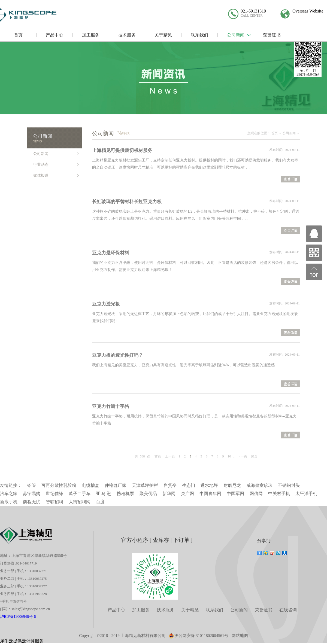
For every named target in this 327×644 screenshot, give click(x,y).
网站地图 (240, 636)
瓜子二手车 (80, 494)
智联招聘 (55, 502)
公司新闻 (289, 133)
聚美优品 (148, 494)
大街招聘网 (80, 502)
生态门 (189, 485)
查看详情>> (290, 180)
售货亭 (170, 485)
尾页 (254, 456)
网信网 (256, 494)
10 (229, 456)
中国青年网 (210, 494)
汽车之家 (9, 494)
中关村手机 (279, 494)
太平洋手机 (306, 494)
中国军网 (235, 494)
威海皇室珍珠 (259, 485)
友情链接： (11, 485)
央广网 (187, 494)
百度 (100, 502)
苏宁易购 (32, 494)
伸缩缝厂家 (116, 485)
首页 (158, 456)
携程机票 (125, 494)
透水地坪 (209, 485)
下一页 (242, 456)
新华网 (169, 494)
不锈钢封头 (289, 485)
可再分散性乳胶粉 (59, 485)
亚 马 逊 (104, 494)
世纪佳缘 (55, 494)
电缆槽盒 (90, 485)
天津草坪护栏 (145, 485)
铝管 (32, 485)
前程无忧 (32, 502)
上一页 (170, 456)
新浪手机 (9, 502)
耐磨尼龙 (232, 485)
